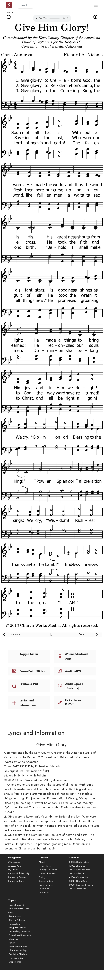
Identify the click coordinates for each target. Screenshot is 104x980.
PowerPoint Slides (32, 671)
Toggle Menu (29, 654)
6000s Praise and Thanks (81, 885)
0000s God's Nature (79, 862)
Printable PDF (29, 684)
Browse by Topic (16, 881)
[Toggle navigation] (96, 5)
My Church (13, 870)
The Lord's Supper (18, 920)
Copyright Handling (48, 870)
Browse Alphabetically (19, 873)
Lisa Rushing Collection (20, 931)
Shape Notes (15, 962)
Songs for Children (18, 928)
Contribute (44, 889)
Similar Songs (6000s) (73, 702)
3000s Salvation (77, 873)
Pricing (42, 877)
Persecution (14, 924)
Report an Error (46, 885)
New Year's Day (16, 958)
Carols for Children (18, 954)
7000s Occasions (77, 889)
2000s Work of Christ (79, 870)
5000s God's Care (78, 881)
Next (82, 634)
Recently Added (16, 905)
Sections (74, 857)
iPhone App (14, 862)
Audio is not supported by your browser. (52, 18)
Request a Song (46, 881)
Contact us (44, 892)
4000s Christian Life (79, 877)
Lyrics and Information (28, 703)
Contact (43, 857)
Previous (14, 634)
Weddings (14, 939)
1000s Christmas (77, 866)
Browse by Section (17, 877)
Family (12, 943)
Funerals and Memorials (20, 935)
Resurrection (15, 916)
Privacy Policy (45, 866)
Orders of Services (48, 873)
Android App (15, 866)
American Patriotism (18, 947)
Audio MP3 (73, 671)
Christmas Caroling (18, 950)
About (42, 862)
